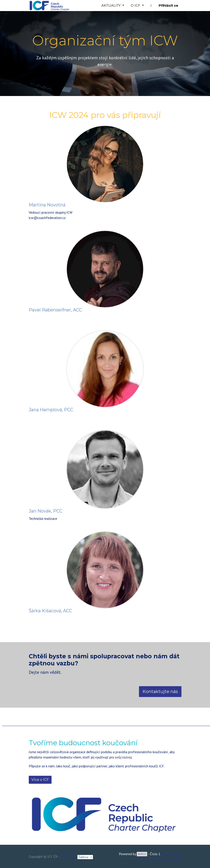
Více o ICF (40, 780)
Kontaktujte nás (160, 691)
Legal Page (68, 856)
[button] (151, 6)
